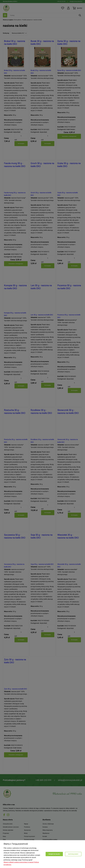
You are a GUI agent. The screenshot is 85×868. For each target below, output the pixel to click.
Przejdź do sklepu (54, 854)
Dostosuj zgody (73, 854)
